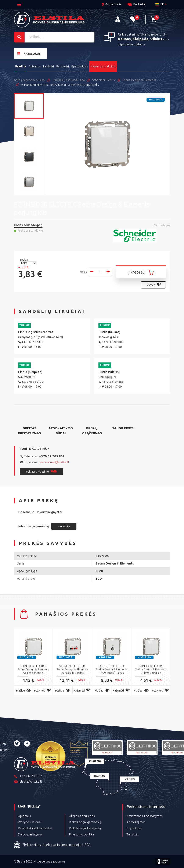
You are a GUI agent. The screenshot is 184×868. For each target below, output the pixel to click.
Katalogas (29, 54)
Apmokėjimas (136, 822)
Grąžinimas (134, 828)
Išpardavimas (80, 66)
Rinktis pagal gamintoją (85, 822)
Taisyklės (133, 834)
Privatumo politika (82, 834)
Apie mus (35, 66)
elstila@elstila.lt (28, 782)
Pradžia (21, 66)
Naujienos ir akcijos (103, 66)
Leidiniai (48, 66)
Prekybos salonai (30, 822)
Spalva (24, 260)
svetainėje (64, 526)
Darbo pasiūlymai (30, 834)
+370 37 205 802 (52, 456)
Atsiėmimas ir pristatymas (145, 816)
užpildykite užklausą (132, 44)
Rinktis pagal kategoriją (85, 828)
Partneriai (63, 66)
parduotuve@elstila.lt (54, 462)
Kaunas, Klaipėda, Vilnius (140, 39)
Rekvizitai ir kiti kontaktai (35, 828)
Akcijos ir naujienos (82, 816)
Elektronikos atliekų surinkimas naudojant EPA (52, 845)
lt (160, 4)
